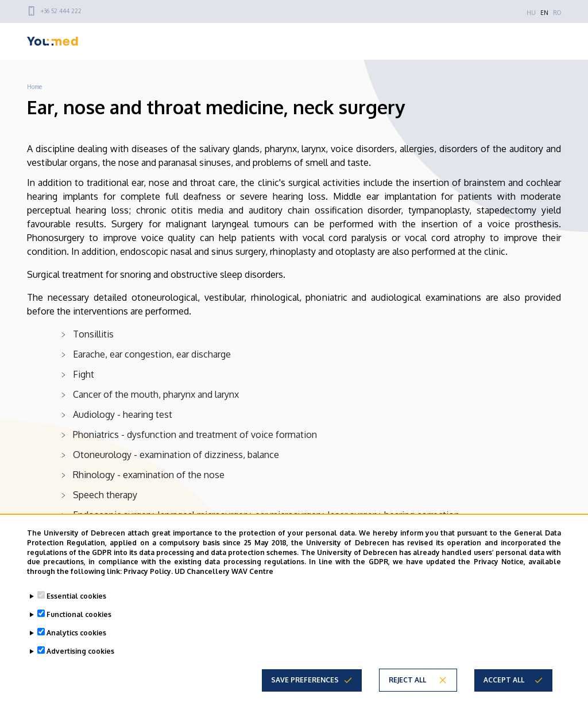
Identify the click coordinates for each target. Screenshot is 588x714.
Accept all (504, 680)
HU (531, 13)
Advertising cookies (80, 651)
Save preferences (305, 680)
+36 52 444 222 (61, 11)
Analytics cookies (76, 633)
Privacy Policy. (148, 571)
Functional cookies (79, 614)
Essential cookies (76, 596)
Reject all (407, 680)
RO (557, 13)
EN (544, 13)
